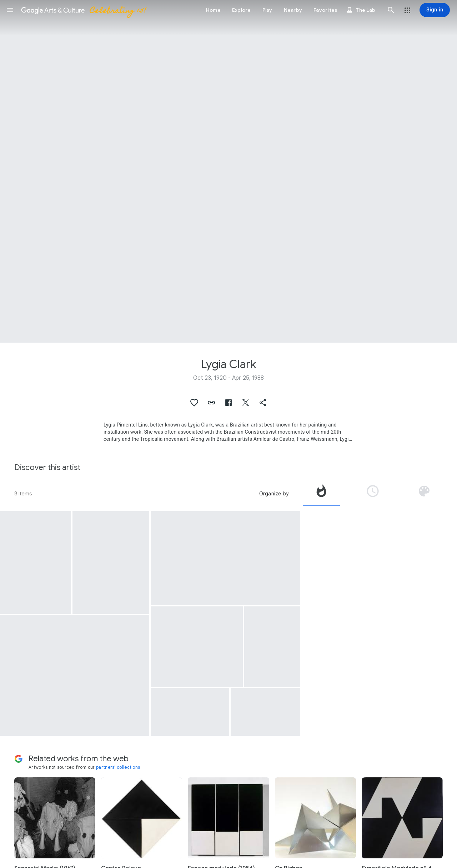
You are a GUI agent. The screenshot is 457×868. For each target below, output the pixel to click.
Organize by (274, 494)
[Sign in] (435, 10)
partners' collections (118, 767)
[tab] (321, 494)
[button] (10, 10)
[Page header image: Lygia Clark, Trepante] (228, 171)
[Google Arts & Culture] (83, 10)
